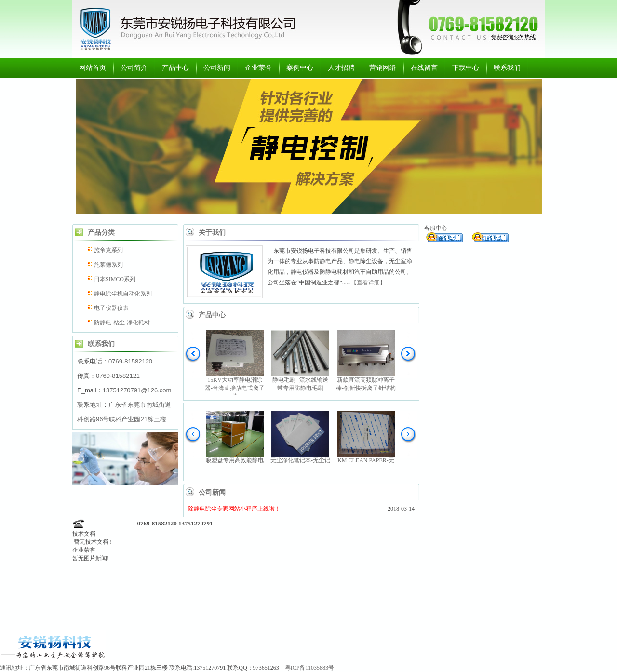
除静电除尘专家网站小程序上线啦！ (234, 509)
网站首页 (93, 68)
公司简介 (134, 68)
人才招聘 (341, 68)
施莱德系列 (108, 265)
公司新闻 (217, 68)
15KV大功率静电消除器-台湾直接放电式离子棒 (235, 388)
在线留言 (424, 68)
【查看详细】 (368, 282)
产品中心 (175, 68)
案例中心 (300, 68)
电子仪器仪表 (111, 308)
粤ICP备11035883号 (309, 668)
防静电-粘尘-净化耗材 (122, 323)
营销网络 (383, 68)
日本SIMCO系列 (115, 279)
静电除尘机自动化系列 (123, 294)
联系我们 (507, 68)
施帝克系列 (108, 250)
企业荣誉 (258, 68)
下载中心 (466, 68)
